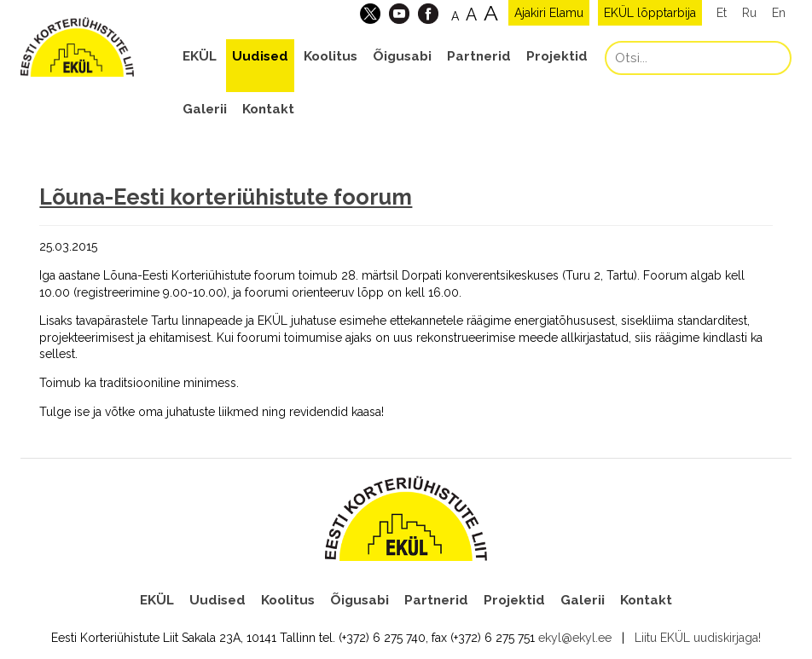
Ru (749, 13)
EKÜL (200, 56)
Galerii (205, 109)
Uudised (260, 56)
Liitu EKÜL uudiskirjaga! (698, 638)
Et (722, 13)
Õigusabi (402, 56)
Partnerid (479, 56)
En (779, 13)
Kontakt (268, 109)
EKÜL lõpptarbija (650, 13)
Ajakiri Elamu (549, 13)
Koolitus (331, 56)
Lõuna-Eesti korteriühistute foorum (226, 197)
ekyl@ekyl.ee (575, 638)
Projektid (557, 56)
